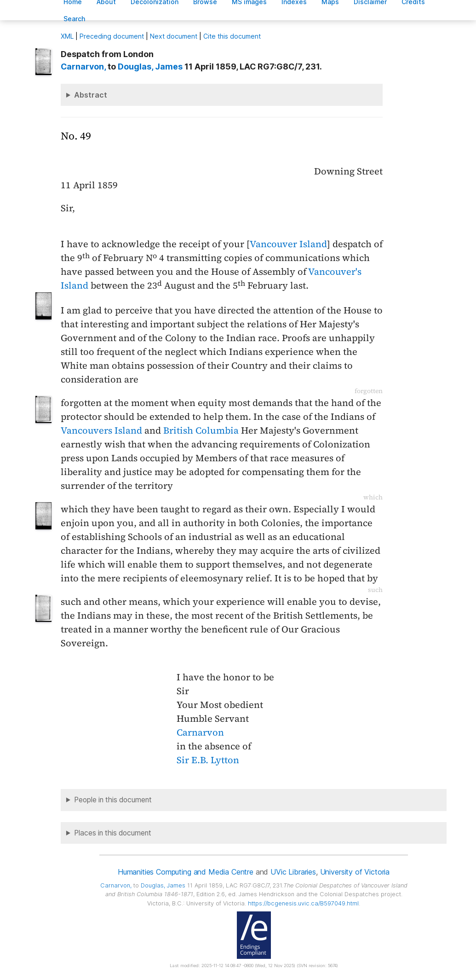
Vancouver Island (288, 244)
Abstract (91, 95)
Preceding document (112, 36)
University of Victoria (355, 872)
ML (67, 36)
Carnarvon (200, 732)
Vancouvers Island (101, 430)
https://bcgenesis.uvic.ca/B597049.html (303, 903)
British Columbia (201, 430)
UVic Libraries (293, 872)
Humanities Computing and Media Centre (186, 872)
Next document (174, 36)
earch (75, 19)
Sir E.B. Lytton (208, 760)
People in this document (113, 800)
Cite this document (232, 36)
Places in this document (113, 833)
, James (150, 67)
